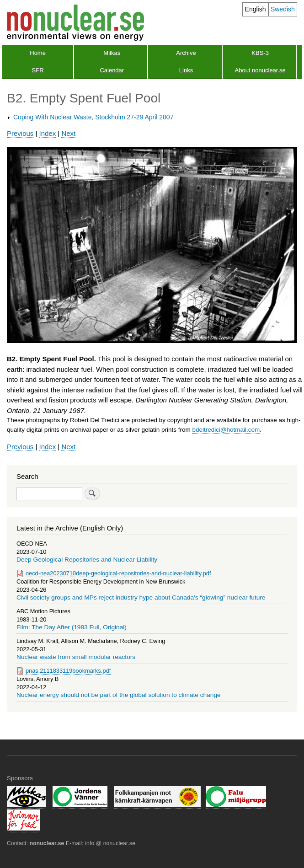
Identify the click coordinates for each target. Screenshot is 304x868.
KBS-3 (260, 53)
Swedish (283, 9)
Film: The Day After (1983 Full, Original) (72, 627)
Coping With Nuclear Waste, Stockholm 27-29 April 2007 (93, 117)
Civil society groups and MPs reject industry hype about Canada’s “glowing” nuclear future (141, 597)
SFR (38, 70)
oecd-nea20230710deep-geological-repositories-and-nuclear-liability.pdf (118, 573)
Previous (20, 133)
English (256, 9)
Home (38, 53)
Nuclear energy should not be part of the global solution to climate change (119, 695)
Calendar (112, 70)
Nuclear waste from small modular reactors (76, 657)
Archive (186, 53)
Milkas (112, 53)
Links (186, 70)
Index (48, 133)
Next (68, 133)
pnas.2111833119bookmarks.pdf (68, 671)
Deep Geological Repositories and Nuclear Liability (87, 560)
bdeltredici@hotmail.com (226, 430)
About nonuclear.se (260, 70)
